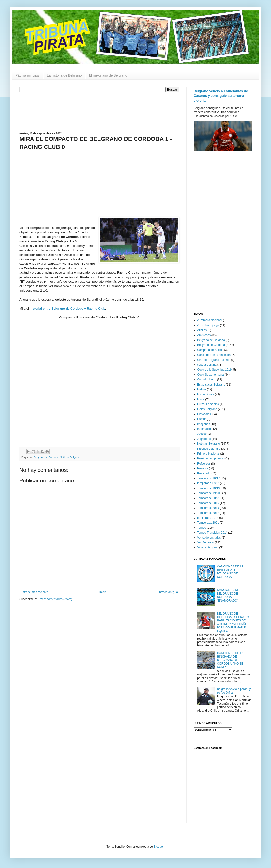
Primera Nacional (208, 454)
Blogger (159, 847)
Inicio (103, 592)
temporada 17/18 (208, 483)
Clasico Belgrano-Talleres (214, 360)
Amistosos (204, 335)
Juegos (202, 434)
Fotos (201, 399)
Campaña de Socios (210, 350)
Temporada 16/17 (208, 478)
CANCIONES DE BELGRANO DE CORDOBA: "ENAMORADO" (228, 595)
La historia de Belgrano (64, 75)
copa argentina (207, 365)
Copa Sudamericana (210, 375)
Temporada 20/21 (208, 498)
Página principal (28, 75)
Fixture (202, 389)
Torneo (202, 528)
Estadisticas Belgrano (211, 385)
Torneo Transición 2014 (212, 533)
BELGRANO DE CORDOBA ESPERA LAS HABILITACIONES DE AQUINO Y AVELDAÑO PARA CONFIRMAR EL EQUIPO (234, 622)
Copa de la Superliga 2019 (214, 370)
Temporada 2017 (208, 513)
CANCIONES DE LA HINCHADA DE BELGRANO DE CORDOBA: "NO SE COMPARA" (230, 660)
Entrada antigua (168, 592)
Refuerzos (204, 464)
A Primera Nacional (210, 320)
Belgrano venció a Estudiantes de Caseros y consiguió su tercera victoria (221, 96)
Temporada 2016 (208, 508)
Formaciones (206, 394)
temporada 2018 (208, 518)
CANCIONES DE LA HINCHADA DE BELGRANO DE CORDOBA (230, 572)
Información (205, 429)
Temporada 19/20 (208, 493)
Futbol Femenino (208, 404)
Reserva (203, 468)
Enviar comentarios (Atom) (55, 599)
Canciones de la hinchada (214, 355)
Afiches (202, 330)
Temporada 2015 (208, 503)
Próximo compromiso (211, 458)
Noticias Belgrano (70, 457)
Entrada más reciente (34, 592)
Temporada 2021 (208, 523)
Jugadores (204, 439)
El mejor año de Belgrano (108, 75)
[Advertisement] (99, 111)
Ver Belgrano (206, 542)
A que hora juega (208, 325)
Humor (202, 419)
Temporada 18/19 (208, 488)
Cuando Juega (207, 380)
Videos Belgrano (208, 547)
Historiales (204, 414)
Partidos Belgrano (209, 449)
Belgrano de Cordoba (46, 457)
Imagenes (204, 424)
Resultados (204, 473)
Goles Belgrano (207, 409)
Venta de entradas (209, 538)
